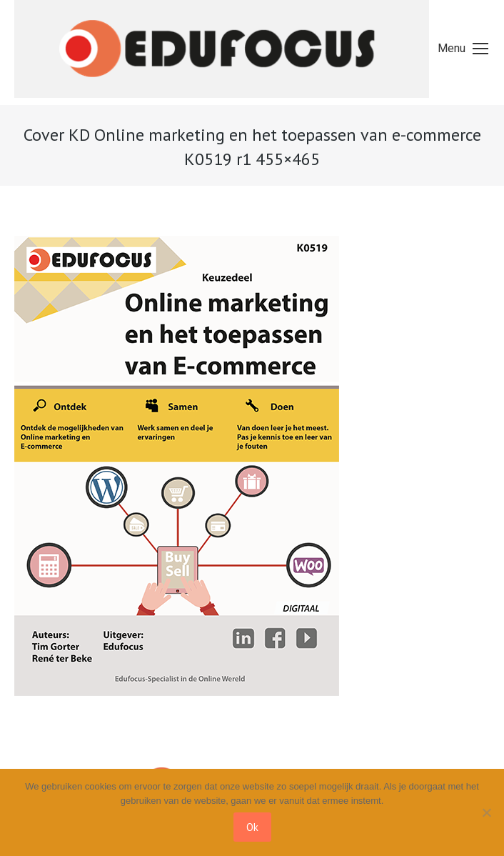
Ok (252, 827)
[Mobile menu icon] (463, 49)
